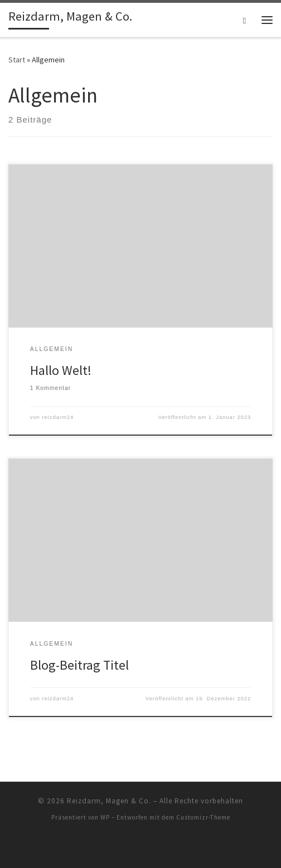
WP (105, 817)
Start (17, 60)
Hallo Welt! (61, 370)
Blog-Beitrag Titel (79, 665)
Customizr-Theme (203, 817)
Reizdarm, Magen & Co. (109, 801)
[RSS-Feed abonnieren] (140, 847)
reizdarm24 (58, 417)
